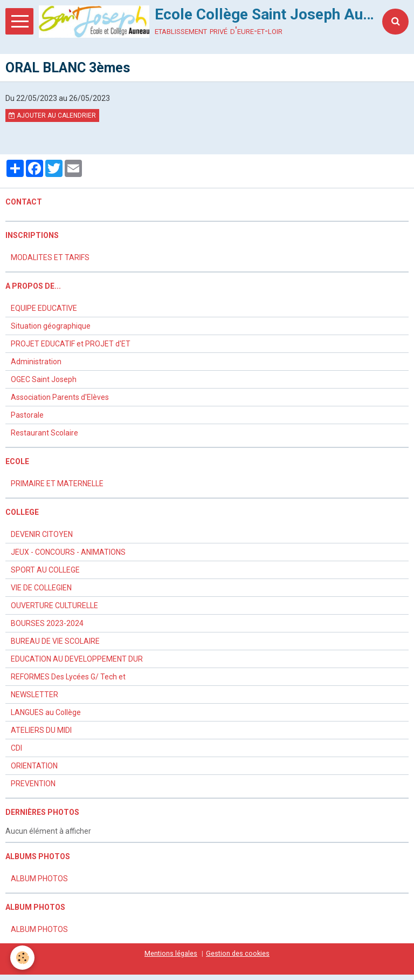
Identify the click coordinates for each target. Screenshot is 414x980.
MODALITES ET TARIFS (50, 257)
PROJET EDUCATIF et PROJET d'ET (71, 344)
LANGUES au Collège (46, 712)
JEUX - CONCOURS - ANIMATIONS (68, 552)
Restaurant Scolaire (44, 433)
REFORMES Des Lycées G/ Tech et (68, 677)
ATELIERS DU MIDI (41, 730)
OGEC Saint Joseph (44, 379)
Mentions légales (171, 953)
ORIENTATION (34, 766)
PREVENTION (33, 784)
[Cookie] (23, 958)
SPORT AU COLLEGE (45, 570)
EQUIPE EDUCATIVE (44, 308)
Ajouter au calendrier (52, 115)
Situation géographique (51, 326)
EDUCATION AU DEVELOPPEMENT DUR (77, 659)
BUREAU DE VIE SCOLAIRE (55, 641)
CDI (16, 748)
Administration (36, 362)
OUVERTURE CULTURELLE (54, 605)
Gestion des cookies (238, 953)
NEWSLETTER (34, 695)
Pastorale (27, 415)
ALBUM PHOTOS (39, 879)
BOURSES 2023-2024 (47, 623)
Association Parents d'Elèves (60, 397)
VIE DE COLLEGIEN (41, 588)
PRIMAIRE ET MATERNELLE (57, 484)
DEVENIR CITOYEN (42, 534)
